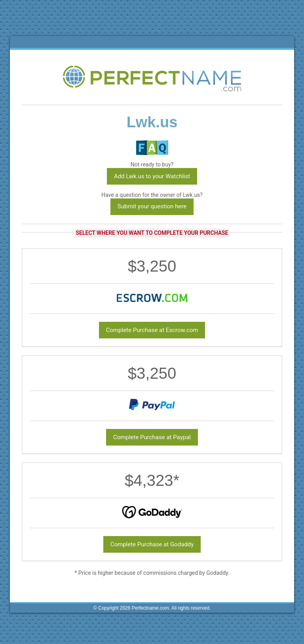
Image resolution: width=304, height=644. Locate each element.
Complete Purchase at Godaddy (152, 544)
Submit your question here (152, 206)
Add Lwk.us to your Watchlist (152, 176)
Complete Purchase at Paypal (152, 437)
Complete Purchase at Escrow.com (152, 330)
